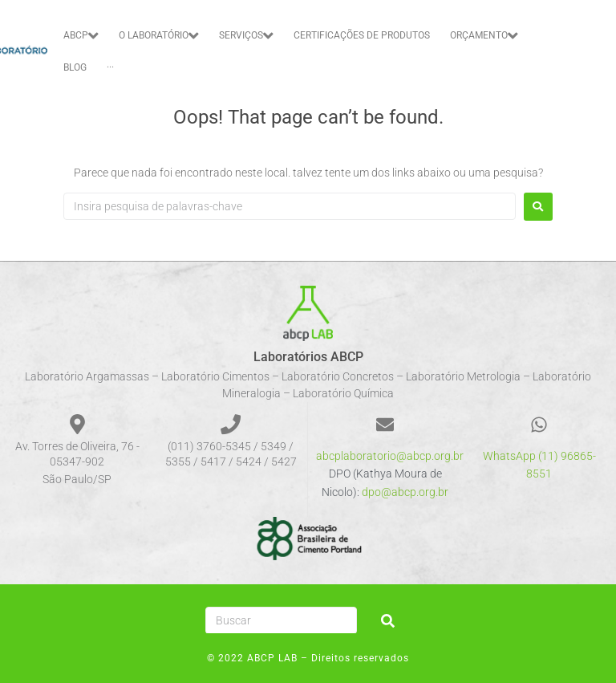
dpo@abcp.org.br (405, 492)
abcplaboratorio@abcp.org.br (390, 456)
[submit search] (388, 621)
